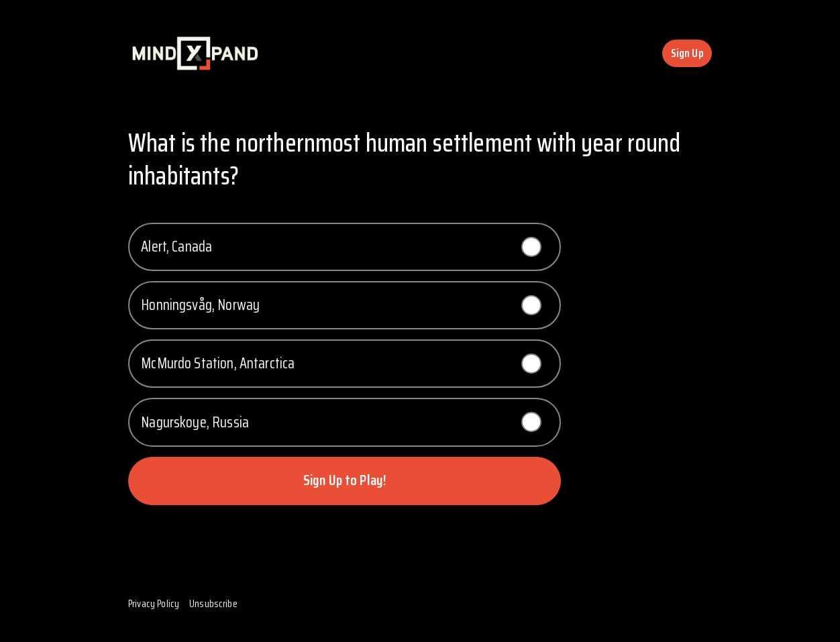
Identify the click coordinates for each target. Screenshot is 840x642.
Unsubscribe (213, 604)
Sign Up (687, 53)
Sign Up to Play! (345, 480)
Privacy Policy (154, 604)
